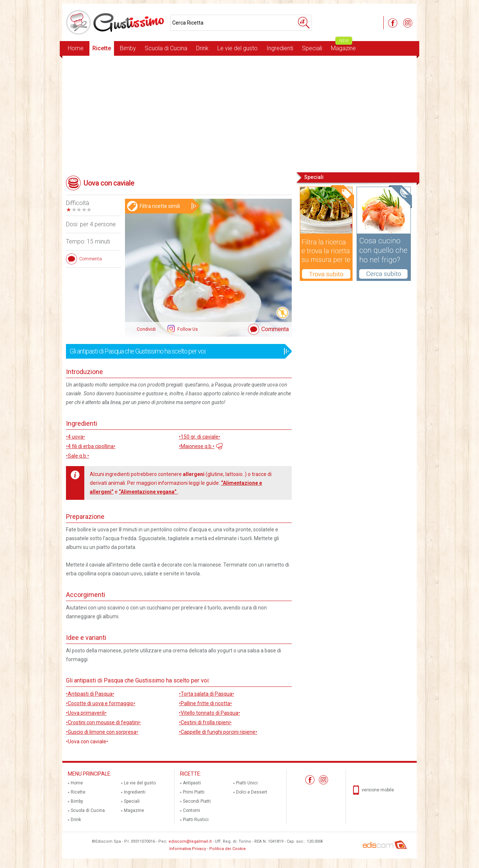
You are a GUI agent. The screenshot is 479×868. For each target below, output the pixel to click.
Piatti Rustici (196, 820)
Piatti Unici (247, 783)
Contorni (191, 810)
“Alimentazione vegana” (148, 492)
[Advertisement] (239, 113)
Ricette (102, 48)
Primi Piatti (194, 792)
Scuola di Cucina (166, 48)
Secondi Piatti (197, 801)
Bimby (128, 48)
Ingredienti (280, 48)
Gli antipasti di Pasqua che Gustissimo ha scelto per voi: (176, 351)
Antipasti (192, 783)
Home (76, 48)
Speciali (312, 48)
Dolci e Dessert (252, 792)
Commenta (275, 329)
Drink (202, 48)
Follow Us (187, 329)
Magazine (343, 46)
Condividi (146, 329)
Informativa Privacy (188, 849)
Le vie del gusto (237, 48)
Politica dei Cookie (228, 849)
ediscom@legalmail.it (190, 841)
